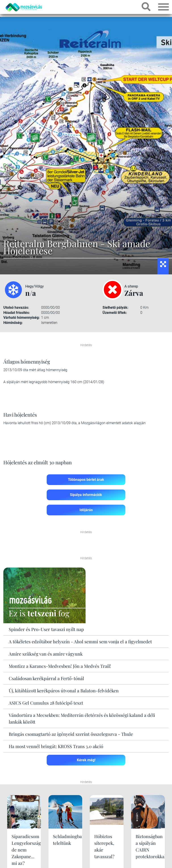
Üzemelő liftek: (115, 313)
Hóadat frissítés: (17, 313)
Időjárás (86, 510)
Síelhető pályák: (115, 308)
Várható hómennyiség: (22, 318)
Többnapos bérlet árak (86, 480)
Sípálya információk (86, 495)
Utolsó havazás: (16, 308)
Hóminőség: (13, 323)
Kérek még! (86, 760)
